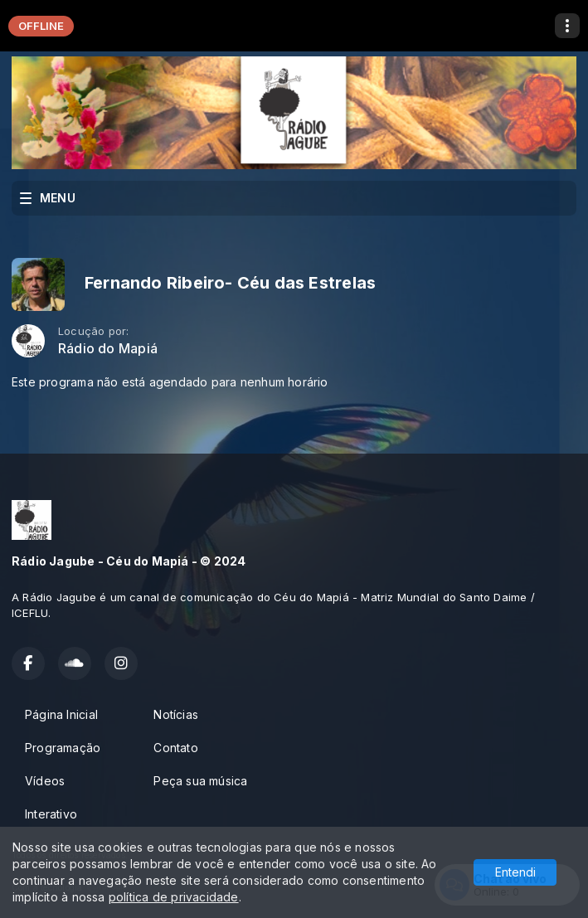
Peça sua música (200, 781)
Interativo (51, 814)
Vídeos (45, 781)
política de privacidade (174, 897)
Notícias (176, 714)
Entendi (515, 872)
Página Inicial (61, 714)
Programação (63, 748)
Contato (175, 748)
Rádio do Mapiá (108, 349)
